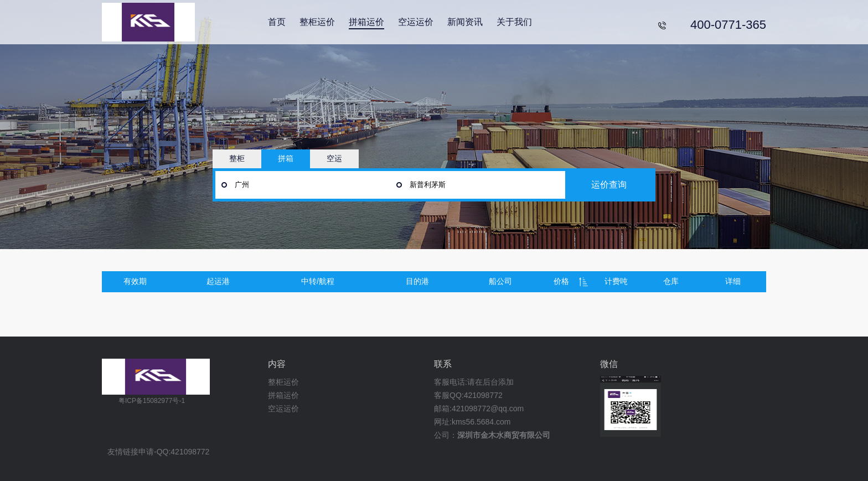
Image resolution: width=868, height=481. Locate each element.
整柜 (237, 158)
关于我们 (514, 22)
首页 (277, 22)
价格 (561, 281)
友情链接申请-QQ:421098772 (158, 452)
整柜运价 (317, 22)
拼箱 (286, 158)
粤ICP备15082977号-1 (152, 401)
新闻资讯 (465, 22)
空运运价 (416, 22)
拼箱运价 (366, 22)
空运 (334, 158)
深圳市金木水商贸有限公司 (504, 435)
